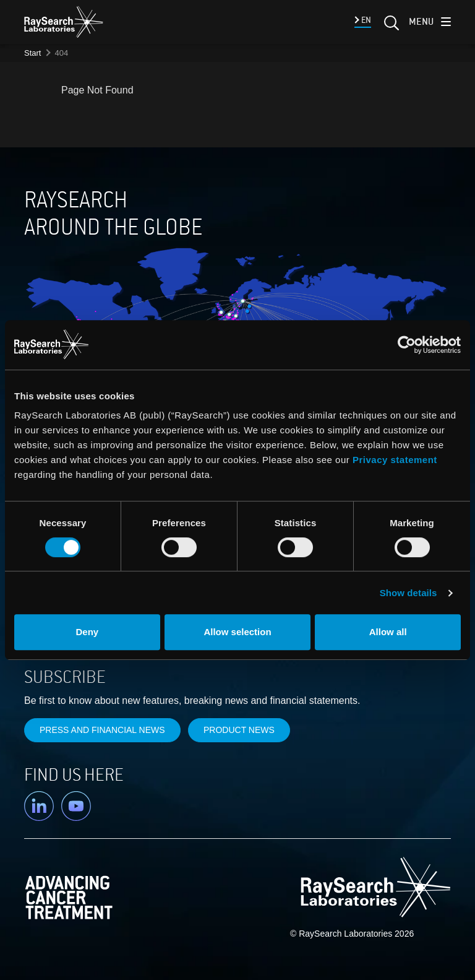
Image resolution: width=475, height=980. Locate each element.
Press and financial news (102, 730)
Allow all (388, 632)
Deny (87, 632)
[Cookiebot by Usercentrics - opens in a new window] (349, 345)
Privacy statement (395, 460)
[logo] (64, 22)
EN (365, 20)
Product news (239, 730)
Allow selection (237, 632)
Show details (409, 593)
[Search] (390, 27)
